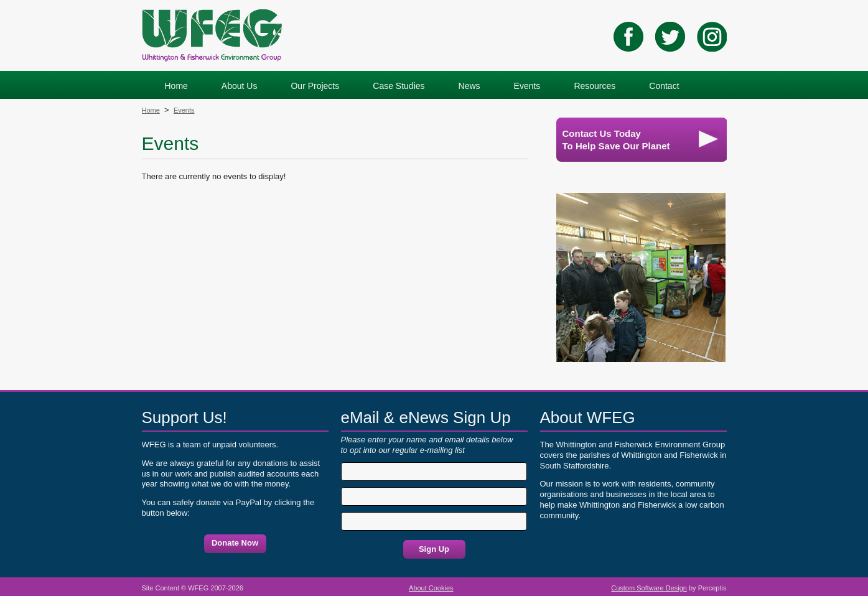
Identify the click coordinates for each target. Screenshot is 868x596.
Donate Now (235, 543)
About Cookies (431, 588)
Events (184, 110)
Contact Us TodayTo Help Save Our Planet (640, 140)
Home (151, 110)
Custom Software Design (649, 588)
